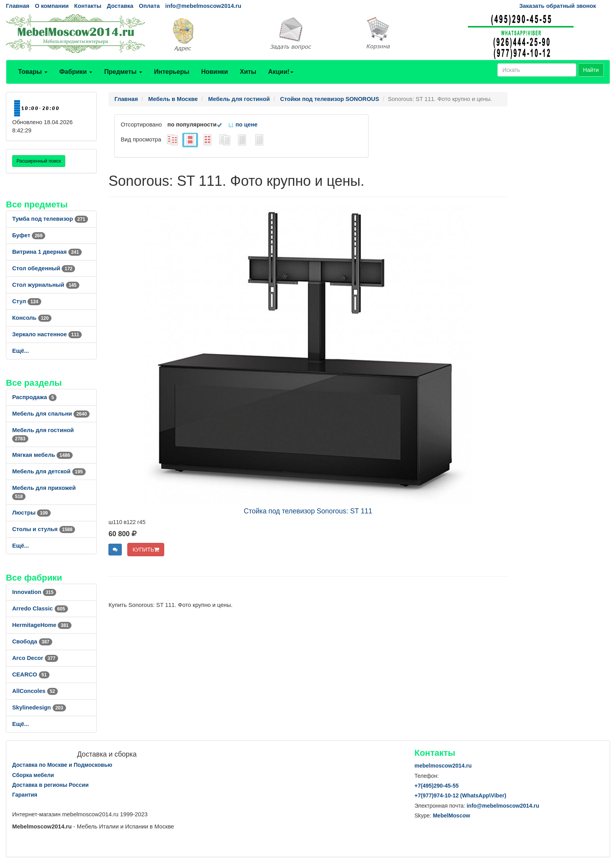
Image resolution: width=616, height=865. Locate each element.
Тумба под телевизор (50, 219)
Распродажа (34, 397)
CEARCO (31, 674)
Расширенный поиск (39, 161)
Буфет (29, 235)
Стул (27, 301)
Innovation (34, 592)
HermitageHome (42, 625)
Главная (18, 6)
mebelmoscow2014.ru (443, 766)
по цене (243, 125)
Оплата (149, 6)
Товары (33, 72)
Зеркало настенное (47, 334)
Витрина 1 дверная (47, 252)
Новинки (215, 72)
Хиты (248, 72)
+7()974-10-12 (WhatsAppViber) (460, 795)
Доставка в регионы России (50, 785)
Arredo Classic (40, 608)
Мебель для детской (49, 471)
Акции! (280, 72)
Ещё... (21, 351)
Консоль (32, 318)
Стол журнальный (46, 285)
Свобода (32, 641)
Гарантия (25, 795)
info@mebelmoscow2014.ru (203, 6)
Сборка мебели (33, 775)
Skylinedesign (39, 707)
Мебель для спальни (51, 414)
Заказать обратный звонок (558, 6)
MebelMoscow (452, 816)
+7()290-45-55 (436, 786)
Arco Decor (35, 658)
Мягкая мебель (42, 455)
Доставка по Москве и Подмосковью (62, 765)
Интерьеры (172, 72)
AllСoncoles (35, 691)
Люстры (31, 513)
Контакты (88, 6)
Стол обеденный (44, 268)
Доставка (120, 6)
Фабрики (76, 72)
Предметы (123, 72)
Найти (591, 70)
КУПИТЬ (146, 550)
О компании (52, 6)
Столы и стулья (44, 529)
